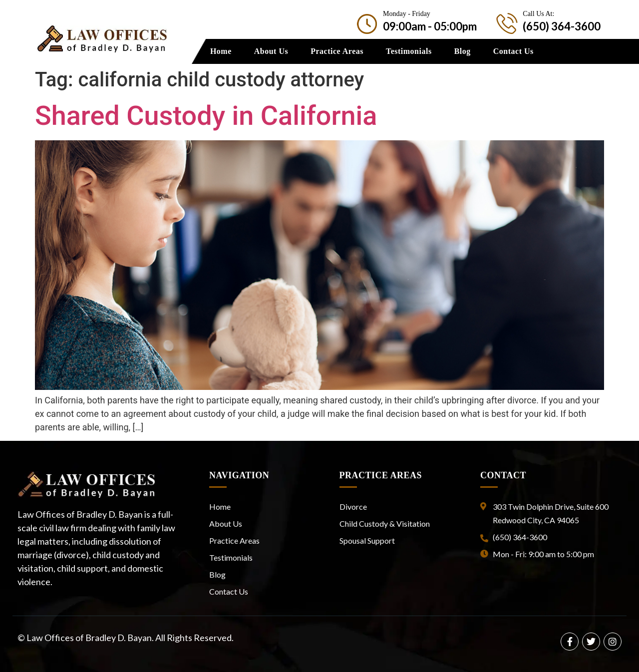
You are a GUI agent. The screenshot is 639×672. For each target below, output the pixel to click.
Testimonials (409, 51)
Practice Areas (337, 51)
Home (221, 51)
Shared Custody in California (206, 116)
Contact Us (513, 51)
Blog (463, 51)
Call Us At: (538, 14)
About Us (271, 51)
